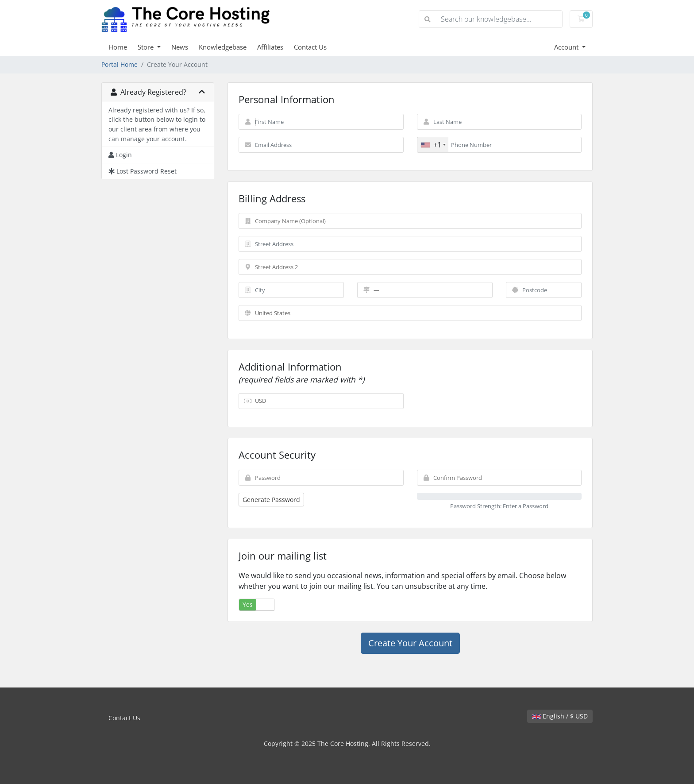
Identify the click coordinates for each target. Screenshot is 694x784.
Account (567, 47)
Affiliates (270, 47)
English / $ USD (560, 716)
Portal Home (120, 64)
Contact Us (310, 47)
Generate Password (271, 500)
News (180, 47)
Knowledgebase (223, 47)
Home (118, 47)
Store (147, 47)
